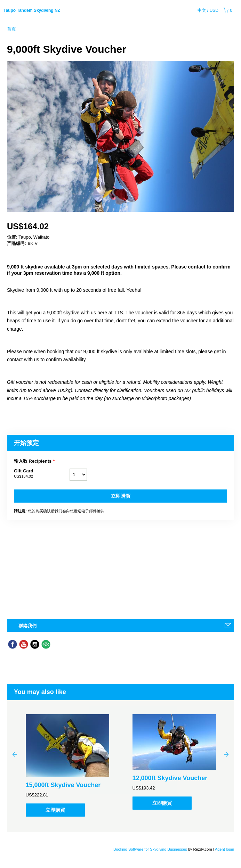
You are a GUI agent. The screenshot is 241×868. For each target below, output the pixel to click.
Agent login (224, 849)
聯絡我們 (27, 626)
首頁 (11, 29)
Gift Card (42, 474)
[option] (67, 765)
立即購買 (121, 496)
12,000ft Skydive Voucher (170, 778)
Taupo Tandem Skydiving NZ (32, 10)
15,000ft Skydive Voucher (63, 785)
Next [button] (226, 754)
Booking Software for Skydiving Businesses (151, 849)
